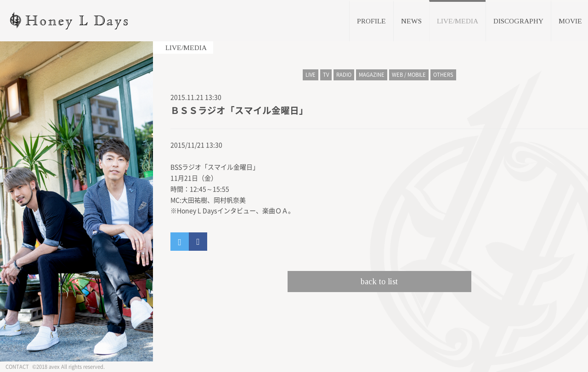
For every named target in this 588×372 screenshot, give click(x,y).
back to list (379, 282)
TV (326, 75)
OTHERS (443, 75)
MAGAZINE (372, 75)
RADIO (344, 75)
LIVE (311, 75)
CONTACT (17, 367)
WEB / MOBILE (409, 75)
